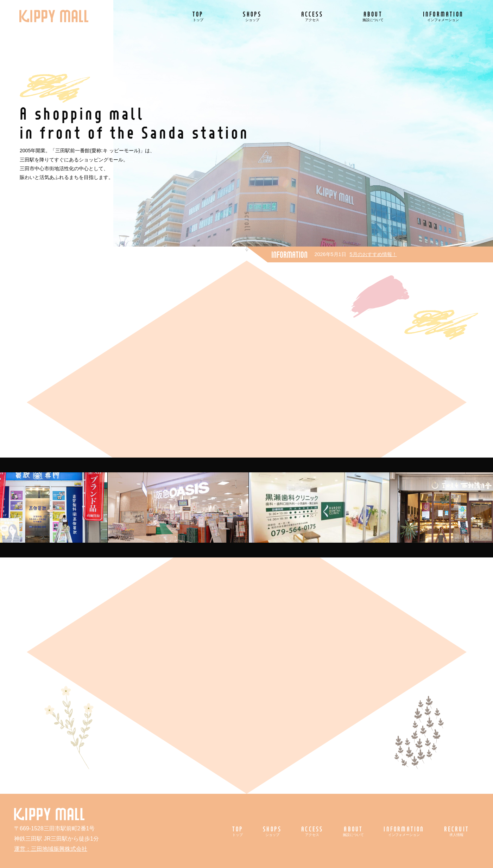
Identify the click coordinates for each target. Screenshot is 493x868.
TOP (198, 16)
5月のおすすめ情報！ (373, 254)
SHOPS (252, 16)
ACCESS (312, 16)
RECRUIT (457, 831)
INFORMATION (443, 16)
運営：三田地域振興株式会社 (51, 849)
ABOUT (373, 16)
